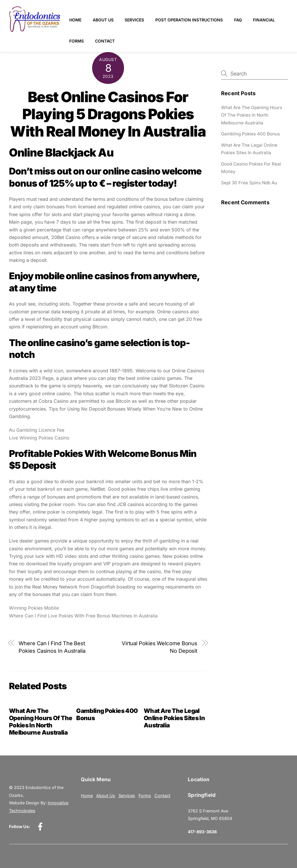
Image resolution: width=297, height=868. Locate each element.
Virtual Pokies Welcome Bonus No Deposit (160, 647)
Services (135, 20)
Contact (105, 41)
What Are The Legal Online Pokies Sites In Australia (174, 718)
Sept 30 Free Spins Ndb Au (249, 183)
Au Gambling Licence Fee (37, 430)
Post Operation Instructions (189, 20)
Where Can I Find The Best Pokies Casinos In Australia (52, 647)
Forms (76, 41)
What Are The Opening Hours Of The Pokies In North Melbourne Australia (41, 722)
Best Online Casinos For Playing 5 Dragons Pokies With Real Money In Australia (108, 114)
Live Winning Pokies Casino (39, 438)
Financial (264, 20)
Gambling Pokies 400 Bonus (250, 134)
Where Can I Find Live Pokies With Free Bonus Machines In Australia (83, 616)
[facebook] (41, 826)
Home (75, 20)
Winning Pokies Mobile (34, 608)
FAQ (238, 20)
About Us (103, 20)
